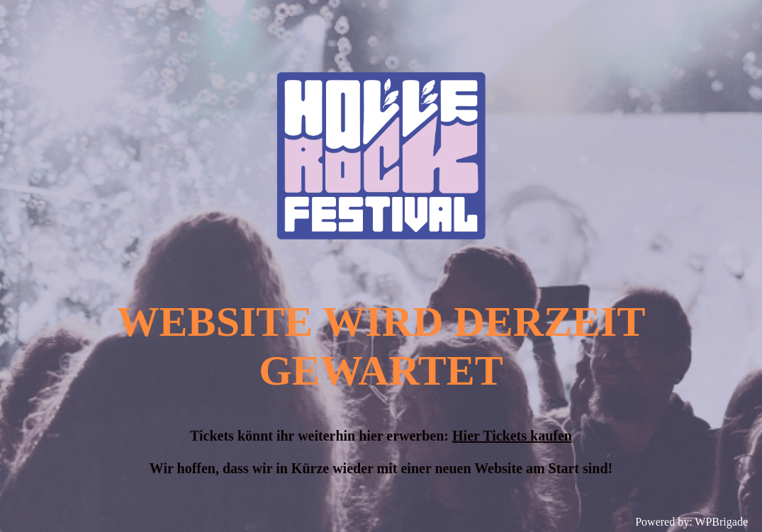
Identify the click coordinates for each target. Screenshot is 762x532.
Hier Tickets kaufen (512, 436)
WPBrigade (721, 522)
